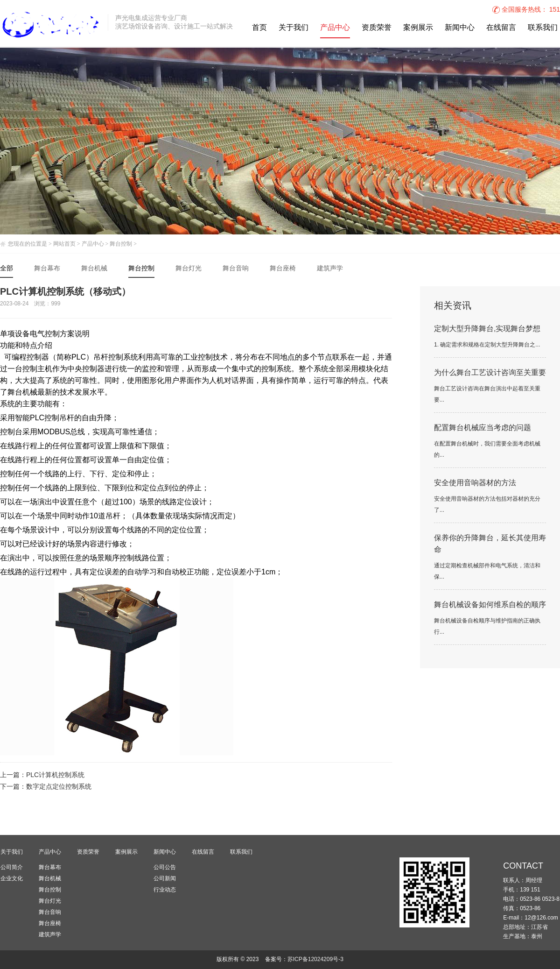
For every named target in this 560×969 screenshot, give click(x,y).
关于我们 (294, 28)
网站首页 (64, 244)
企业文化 (12, 878)
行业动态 (165, 890)
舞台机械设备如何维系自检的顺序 (490, 605)
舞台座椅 (283, 269)
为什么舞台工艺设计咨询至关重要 (490, 373)
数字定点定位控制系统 (59, 787)
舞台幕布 (47, 269)
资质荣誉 (377, 28)
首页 (259, 28)
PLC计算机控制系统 (55, 775)
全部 (7, 269)
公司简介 (12, 867)
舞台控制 (121, 244)
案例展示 (418, 28)
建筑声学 (330, 269)
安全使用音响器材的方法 (475, 483)
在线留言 (501, 28)
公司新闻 (165, 878)
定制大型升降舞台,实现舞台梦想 (487, 329)
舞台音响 (236, 269)
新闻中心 (460, 28)
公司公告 (165, 867)
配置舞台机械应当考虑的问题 (483, 428)
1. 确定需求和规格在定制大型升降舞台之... (487, 345)
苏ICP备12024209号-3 (315, 959)
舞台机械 (94, 269)
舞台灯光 (189, 269)
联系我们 (543, 28)
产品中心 (335, 28)
